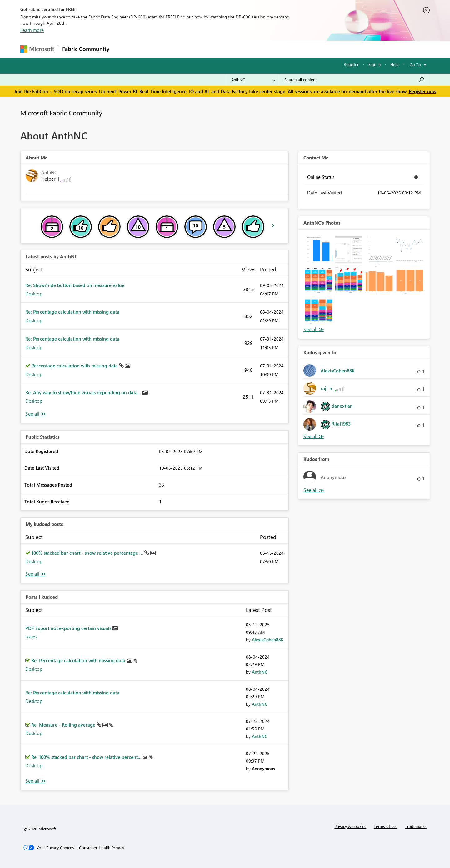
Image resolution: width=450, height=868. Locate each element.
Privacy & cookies (350, 826)
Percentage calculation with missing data (75, 366)
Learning (257, 49)
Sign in (375, 64)
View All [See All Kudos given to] (314, 436)
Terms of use (386, 826)
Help (395, 64)
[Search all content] (355, 80)
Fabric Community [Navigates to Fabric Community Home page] (86, 49)
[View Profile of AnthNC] (260, 672)
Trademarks (416, 826)
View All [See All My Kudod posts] (36, 574)
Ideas (177, 49)
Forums (124, 49)
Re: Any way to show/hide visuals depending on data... (84, 392)
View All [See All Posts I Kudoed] (36, 781)
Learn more (32, 30)
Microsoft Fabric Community (61, 113)
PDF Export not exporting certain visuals (69, 628)
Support (283, 49)
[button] (319, 250)
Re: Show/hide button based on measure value (75, 285)
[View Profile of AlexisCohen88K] (268, 640)
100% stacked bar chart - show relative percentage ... (88, 553)
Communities (205, 49)
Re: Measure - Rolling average (64, 725)
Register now (422, 91)
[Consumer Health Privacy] (102, 848)
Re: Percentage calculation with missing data (72, 312)
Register (351, 64)
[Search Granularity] (253, 80)
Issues (31, 637)
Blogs (232, 49)
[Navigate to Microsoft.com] (37, 49)
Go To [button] (415, 65)
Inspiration (151, 49)
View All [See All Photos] (314, 329)
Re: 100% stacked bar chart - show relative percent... (87, 757)
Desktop (34, 294)
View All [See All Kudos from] (314, 490)
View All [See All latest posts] (36, 414)
